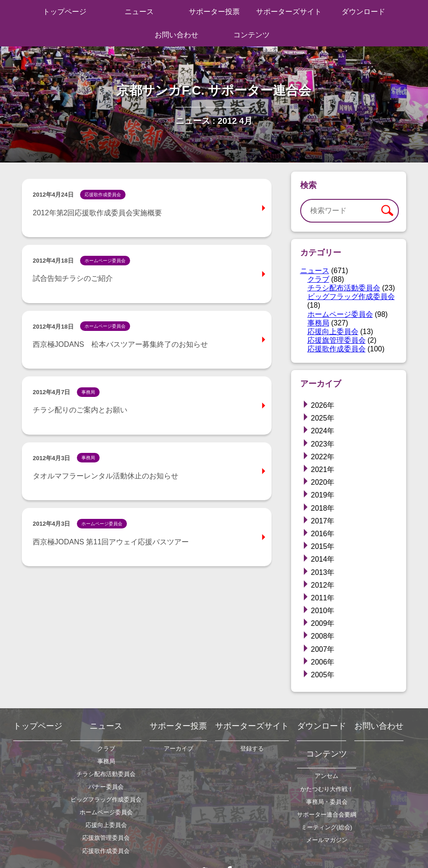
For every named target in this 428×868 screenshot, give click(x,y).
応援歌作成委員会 (337, 349)
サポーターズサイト (289, 12)
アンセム (327, 776)
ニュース (139, 12)
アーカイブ (179, 749)
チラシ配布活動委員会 (344, 288)
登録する (252, 749)
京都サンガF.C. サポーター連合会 (214, 90)
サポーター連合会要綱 (327, 815)
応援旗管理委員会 (337, 340)
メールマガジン (327, 840)
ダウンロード (363, 12)
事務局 (318, 323)
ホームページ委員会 (340, 314)
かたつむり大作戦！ (327, 789)
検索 (387, 211)
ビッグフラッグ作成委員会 (351, 297)
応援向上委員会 (333, 332)
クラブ (318, 279)
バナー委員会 (106, 787)
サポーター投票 (214, 12)
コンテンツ (252, 35)
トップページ (65, 12)
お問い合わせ (176, 35)
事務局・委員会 (327, 802)
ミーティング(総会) (327, 827)
